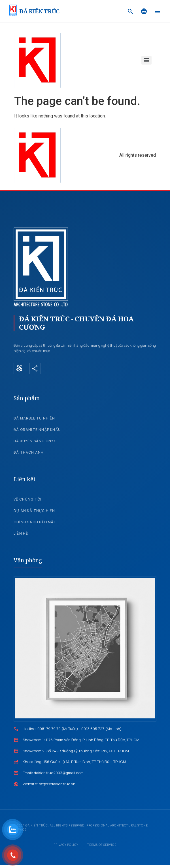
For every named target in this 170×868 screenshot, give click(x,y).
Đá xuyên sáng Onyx (35, 441)
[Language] (144, 11)
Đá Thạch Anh (29, 452)
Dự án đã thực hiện (34, 511)
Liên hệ (21, 533)
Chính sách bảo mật (35, 522)
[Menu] (158, 11)
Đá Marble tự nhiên (34, 418)
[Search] (130, 11)
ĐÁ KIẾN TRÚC (39, 11)
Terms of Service (102, 845)
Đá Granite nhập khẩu (37, 430)
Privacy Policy (66, 845)
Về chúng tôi (27, 499)
